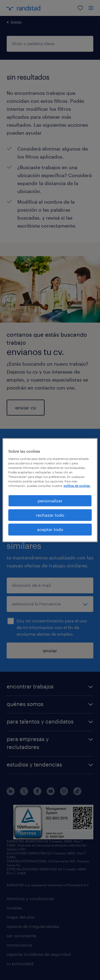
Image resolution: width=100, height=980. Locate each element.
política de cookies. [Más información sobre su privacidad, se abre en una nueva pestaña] (77, 486)
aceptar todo (50, 529)
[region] (50, 490)
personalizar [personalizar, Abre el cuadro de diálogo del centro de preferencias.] (50, 500)
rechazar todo (50, 515)
